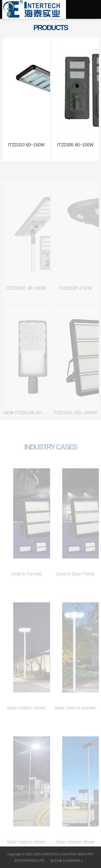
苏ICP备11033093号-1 (67, 861)
